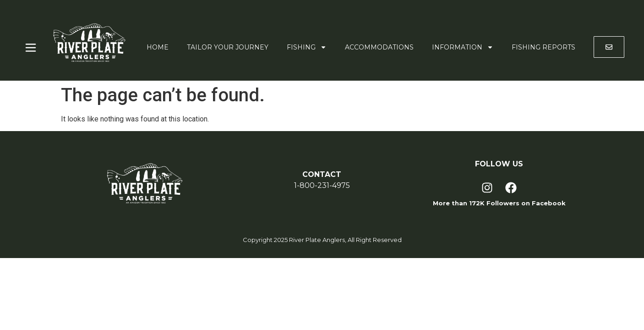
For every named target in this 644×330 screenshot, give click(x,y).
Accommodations (379, 47)
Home (158, 47)
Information (463, 47)
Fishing (307, 47)
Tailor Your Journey (228, 47)
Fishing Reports (543, 47)
